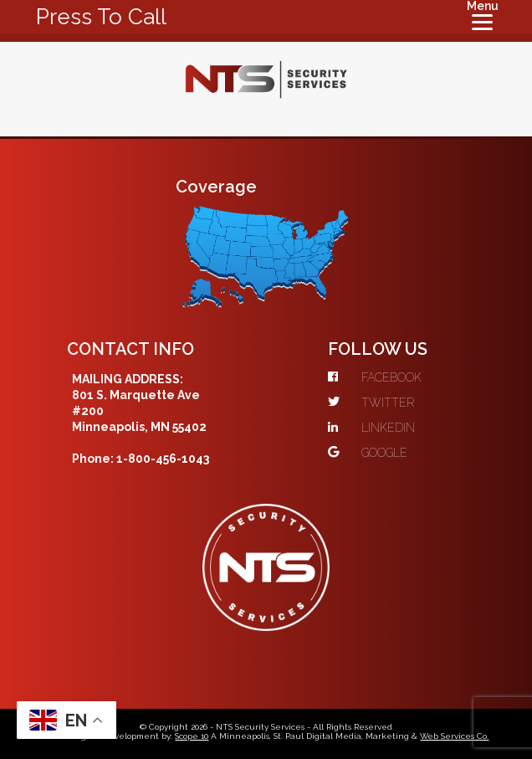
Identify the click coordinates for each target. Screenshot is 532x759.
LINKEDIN (371, 428)
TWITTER (371, 403)
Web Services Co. (454, 736)
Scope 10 (192, 736)
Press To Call (101, 17)
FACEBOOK (375, 377)
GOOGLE (368, 453)
